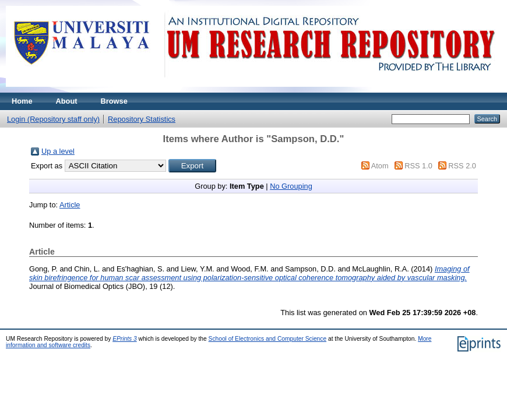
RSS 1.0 (418, 166)
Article (70, 205)
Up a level (58, 151)
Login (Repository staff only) (53, 119)
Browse (114, 101)
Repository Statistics (142, 119)
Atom (380, 166)
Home (22, 101)
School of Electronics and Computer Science (268, 339)
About (67, 101)
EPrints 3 (125, 339)
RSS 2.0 (462, 166)
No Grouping (291, 186)
